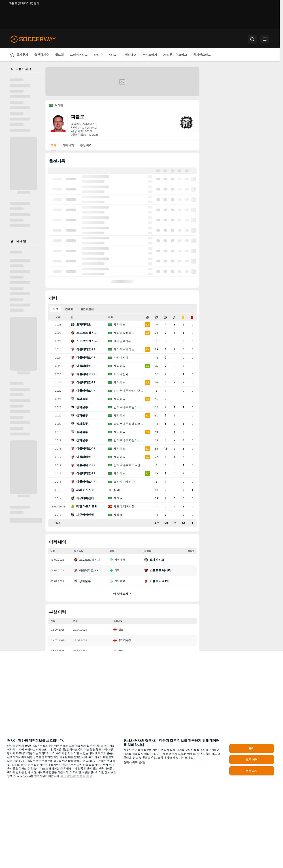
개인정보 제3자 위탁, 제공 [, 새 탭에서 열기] (76, 776)
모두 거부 (252, 760)
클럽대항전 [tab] (87, 309)
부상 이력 (86, 145)
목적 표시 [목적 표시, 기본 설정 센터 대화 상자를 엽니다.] (252, 771)
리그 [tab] (55, 309)
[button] (252, 39)
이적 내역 (68, 145)
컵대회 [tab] (69, 309)
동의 (252, 748)
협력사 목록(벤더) (134, 762)
